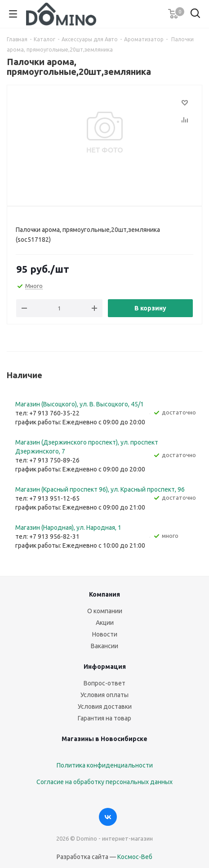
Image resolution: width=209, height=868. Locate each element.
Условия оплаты (104, 695)
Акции (105, 623)
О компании (105, 611)
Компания (104, 594)
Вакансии (104, 646)
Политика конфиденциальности (105, 765)
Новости (105, 634)
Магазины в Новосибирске (104, 739)
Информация (105, 667)
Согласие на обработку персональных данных (104, 782)
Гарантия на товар (104, 718)
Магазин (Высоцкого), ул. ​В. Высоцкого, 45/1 (80, 404)
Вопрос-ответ (104, 683)
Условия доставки (105, 707)
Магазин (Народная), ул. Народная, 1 (68, 528)
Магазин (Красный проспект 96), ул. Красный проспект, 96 (100, 489)
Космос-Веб (135, 857)
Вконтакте (108, 817)
